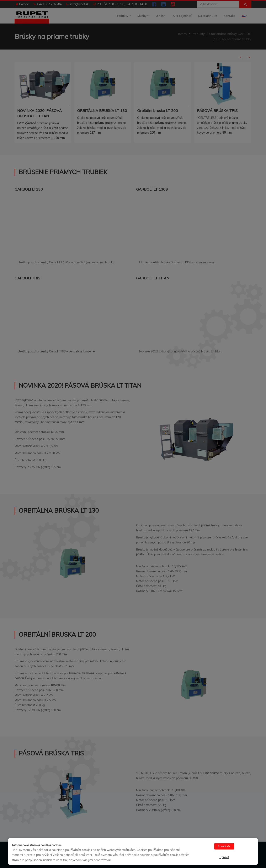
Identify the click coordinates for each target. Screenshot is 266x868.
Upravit (224, 857)
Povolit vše (224, 846)
